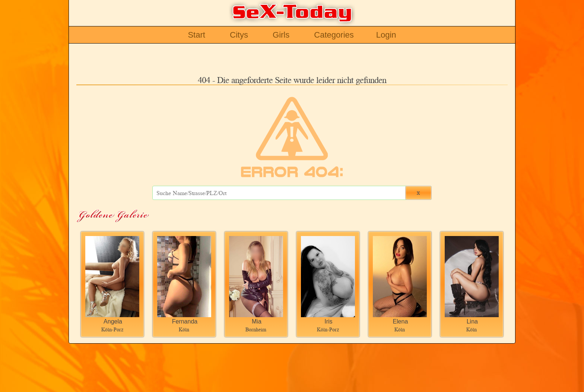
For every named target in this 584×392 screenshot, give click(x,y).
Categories (334, 35)
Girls (281, 35)
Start (196, 35)
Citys (239, 35)
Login (386, 35)
